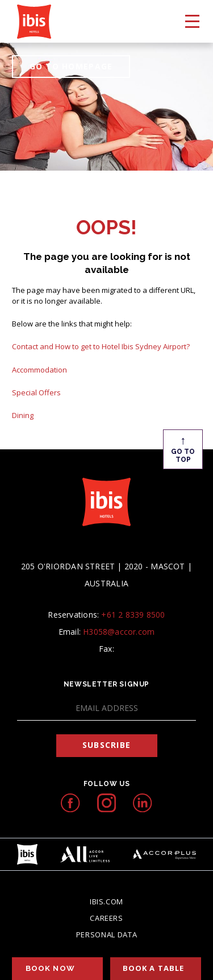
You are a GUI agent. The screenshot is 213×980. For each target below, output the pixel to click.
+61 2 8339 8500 (133, 615)
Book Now (50, 968)
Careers (106, 918)
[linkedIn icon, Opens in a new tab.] (142, 803)
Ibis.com (106, 902)
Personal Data (106, 934)
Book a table (154, 968)
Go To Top (183, 448)
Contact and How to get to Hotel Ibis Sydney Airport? (101, 346)
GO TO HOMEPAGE (71, 66)
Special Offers (36, 392)
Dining (23, 415)
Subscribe (106, 745)
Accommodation (39, 370)
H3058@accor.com (119, 632)
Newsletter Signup (106, 684)
